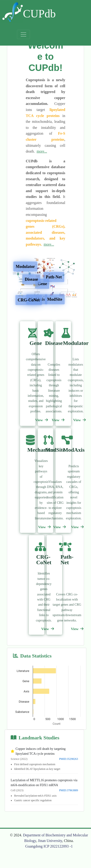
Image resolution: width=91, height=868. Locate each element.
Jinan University (50, 841)
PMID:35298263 (69, 759)
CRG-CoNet (29, 300)
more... (42, 151)
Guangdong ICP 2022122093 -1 (49, 846)
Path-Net (54, 277)
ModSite (55, 299)
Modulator (25, 267)
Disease (31, 279)
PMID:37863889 (69, 790)
